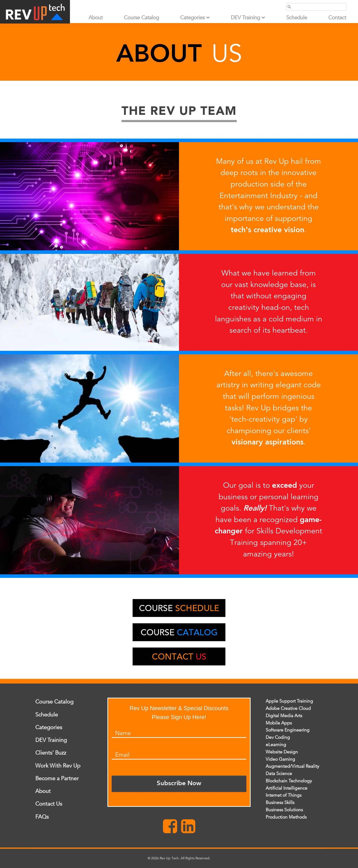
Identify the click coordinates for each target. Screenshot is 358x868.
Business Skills (280, 803)
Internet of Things (284, 796)
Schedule (297, 18)
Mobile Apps (279, 723)
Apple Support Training (289, 701)
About (96, 18)
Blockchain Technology (289, 781)
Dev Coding (278, 738)
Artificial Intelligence (287, 788)
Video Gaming (280, 759)
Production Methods (286, 817)
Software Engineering (288, 730)
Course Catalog (141, 18)
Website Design (282, 752)
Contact (337, 18)
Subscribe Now (179, 784)
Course (179, 609)
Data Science (279, 774)
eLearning (276, 745)
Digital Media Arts (284, 716)
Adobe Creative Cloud (288, 708)
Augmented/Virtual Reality (292, 767)
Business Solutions (284, 810)
